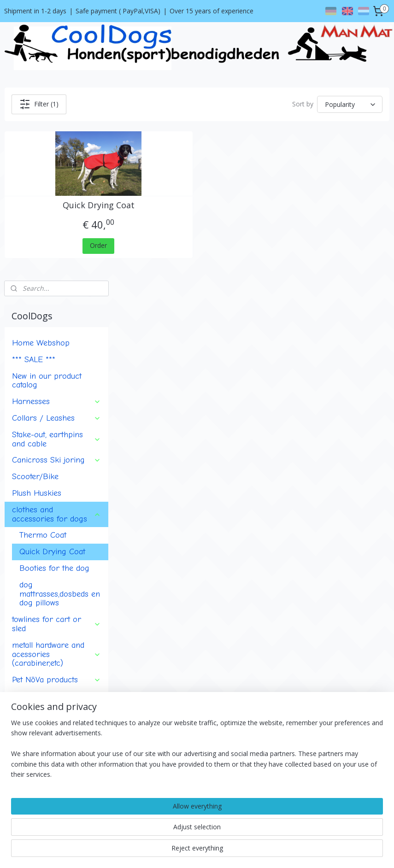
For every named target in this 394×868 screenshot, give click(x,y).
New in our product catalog (47, 177)
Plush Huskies (37, 290)
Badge (23, 544)
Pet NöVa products (56, 476)
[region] (136, 826)
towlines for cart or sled (56, 421)
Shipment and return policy (44, 689)
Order (183, 249)
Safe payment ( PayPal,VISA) (118, 11)
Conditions (20, 668)
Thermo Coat (43, 332)
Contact (16, 678)
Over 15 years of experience (212, 11)
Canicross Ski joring (56, 257)
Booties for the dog (54, 365)
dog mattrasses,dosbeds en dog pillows (60, 390)
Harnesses (56, 198)
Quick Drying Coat (183, 209)
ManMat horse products (55, 561)
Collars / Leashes (56, 215)
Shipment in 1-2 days (35, 11)
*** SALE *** (34, 156)
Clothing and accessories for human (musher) (56, 502)
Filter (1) (187, 104)
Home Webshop (41, 140)
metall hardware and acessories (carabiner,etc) (56, 451)
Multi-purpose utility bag (55, 528)
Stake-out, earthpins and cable (56, 235)
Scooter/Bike (35, 273)
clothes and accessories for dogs (56, 311)
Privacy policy (24, 699)
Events (24, 586)
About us (18, 657)
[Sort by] (320, 104)
